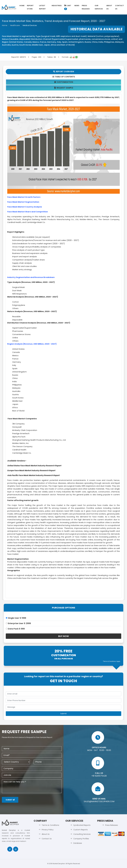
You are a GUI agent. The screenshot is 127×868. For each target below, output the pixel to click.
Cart (68, 7)
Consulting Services (82, 834)
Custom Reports (81, 830)
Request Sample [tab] (64, 88)
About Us (109, 7)
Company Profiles (81, 839)
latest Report (42, 7)
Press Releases (86, 7)
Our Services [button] (99, 7)
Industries (57, 6)
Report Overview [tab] (63, 72)
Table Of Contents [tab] (64, 77)
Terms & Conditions (50, 825)
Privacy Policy (48, 830)
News (77, 6)
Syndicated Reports (82, 825)
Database (78, 843)
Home (22, 6)
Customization (64, 82)
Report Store (30, 7)
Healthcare (15, 25)
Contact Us (119, 7)
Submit (10, 800)
